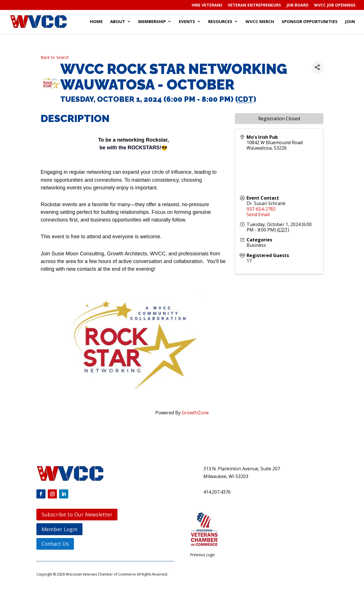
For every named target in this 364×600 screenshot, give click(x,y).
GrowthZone (195, 413)
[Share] (317, 68)
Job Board (297, 5)
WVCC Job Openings (335, 5)
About (118, 22)
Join (350, 22)
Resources (220, 22)
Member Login (59, 529)
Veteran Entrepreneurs (254, 5)
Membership (152, 22)
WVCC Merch (260, 22)
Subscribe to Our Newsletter (77, 514)
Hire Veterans (207, 5)
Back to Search (55, 57)
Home (96, 22)
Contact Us (55, 544)
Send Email (258, 214)
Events (187, 22)
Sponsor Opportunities (310, 22)
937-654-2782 (261, 209)
